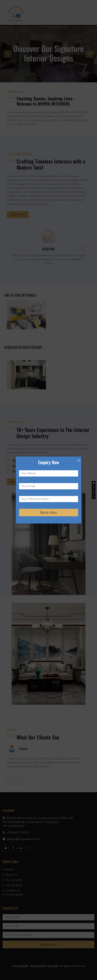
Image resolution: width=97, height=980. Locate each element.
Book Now (49, 513)
